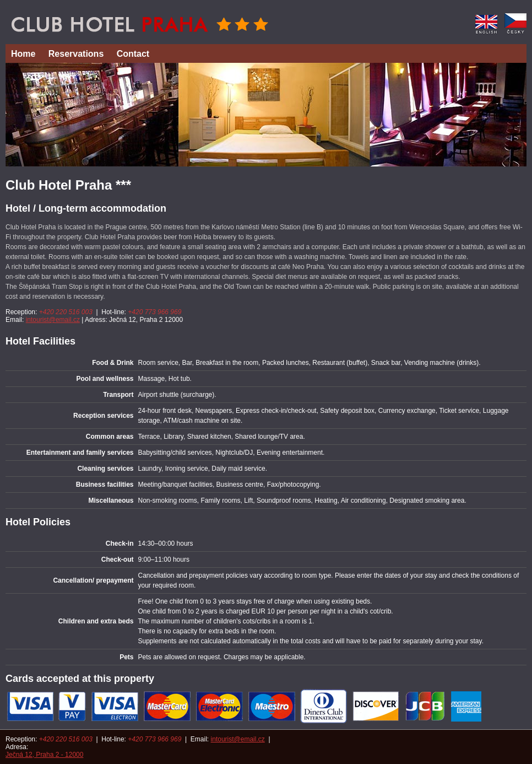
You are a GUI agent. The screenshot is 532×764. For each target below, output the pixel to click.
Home (23, 54)
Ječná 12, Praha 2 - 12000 (44, 755)
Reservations (76, 54)
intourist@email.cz (53, 320)
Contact (133, 54)
